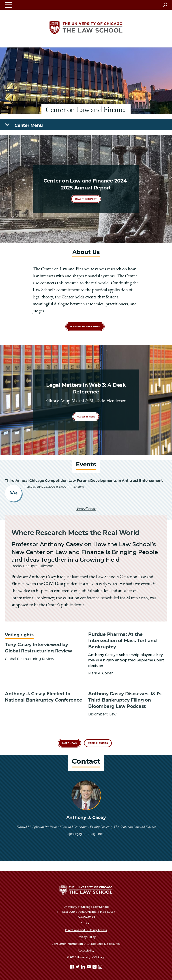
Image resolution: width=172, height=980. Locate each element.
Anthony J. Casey (86, 817)
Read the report (86, 199)
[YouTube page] (89, 968)
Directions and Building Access (86, 930)
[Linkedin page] (84, 968)
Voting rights (19, 635)
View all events (86, 509)
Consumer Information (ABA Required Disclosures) (86, 944)
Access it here (86, 417)
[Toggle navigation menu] (9, 5)
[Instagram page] (100, 968)
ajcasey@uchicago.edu (86, 834)
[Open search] (165, 5)
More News (69, 743)
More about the (85, 327)
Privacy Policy (86, 937)
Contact (86, 923)
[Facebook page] (72, 968)
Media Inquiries (98, 743)
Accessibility (86, 951)
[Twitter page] (78, 968)
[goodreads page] (95, 968)
